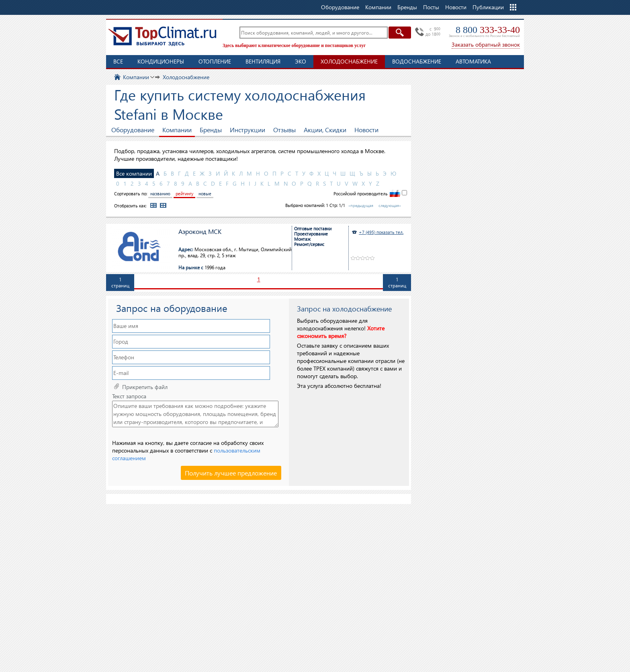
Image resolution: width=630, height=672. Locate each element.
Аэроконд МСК (200, 232)
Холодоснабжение (349, 61)
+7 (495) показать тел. (381, 232)
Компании (177, 130)
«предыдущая (361, 205)
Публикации (488, 7)
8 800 (488, 30)
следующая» (390, 205)
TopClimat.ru (162, 36)
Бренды (211, 130)
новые (205, 194)
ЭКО (301, 61)
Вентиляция (263, 61)
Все (118, 61)
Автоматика (473, 61)
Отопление (215, 61)
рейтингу (184, 194)
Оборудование (133, 130)
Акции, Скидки (325, 130)
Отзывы (284, 130)
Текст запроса (129, 396)
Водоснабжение (417, 61)
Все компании (134, 173)
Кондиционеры (161, 61)
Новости (456, 7)
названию (160, 194)
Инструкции (247, 130)
